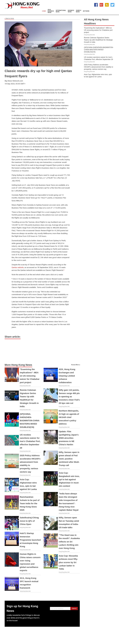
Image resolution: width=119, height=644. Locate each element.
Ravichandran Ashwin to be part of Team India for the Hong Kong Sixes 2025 (30, 504)
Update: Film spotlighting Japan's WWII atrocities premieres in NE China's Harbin (69, 438)
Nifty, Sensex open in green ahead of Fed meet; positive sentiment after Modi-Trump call (69, 459)
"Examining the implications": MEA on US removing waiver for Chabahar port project (30, 376)
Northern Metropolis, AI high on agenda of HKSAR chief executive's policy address (69, 417)
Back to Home (9, 19)
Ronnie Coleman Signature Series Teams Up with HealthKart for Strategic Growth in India (98, 40)
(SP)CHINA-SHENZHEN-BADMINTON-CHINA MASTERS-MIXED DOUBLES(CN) (30, 421)
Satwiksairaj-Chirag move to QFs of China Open (29, 521)
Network (86, 11)
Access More (75, 365)
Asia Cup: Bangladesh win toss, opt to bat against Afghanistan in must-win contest (69, 479)
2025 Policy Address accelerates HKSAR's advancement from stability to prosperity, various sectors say (99, 67)
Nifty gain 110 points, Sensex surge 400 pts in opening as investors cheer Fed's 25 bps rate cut (69, 397)
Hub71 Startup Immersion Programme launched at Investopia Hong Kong (30, 540)
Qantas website (18, 267)
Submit (74, 608)
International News (61, 11)
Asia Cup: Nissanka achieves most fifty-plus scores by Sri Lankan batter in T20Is (68, 562)
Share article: (13, 337)
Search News (79, 11)
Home (44, 11)
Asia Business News (51, 11)
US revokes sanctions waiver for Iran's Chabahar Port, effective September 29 (30, 441)
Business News (71, 11)
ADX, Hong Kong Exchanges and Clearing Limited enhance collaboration (67, 376)
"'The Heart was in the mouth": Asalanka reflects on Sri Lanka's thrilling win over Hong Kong (69, 542)
